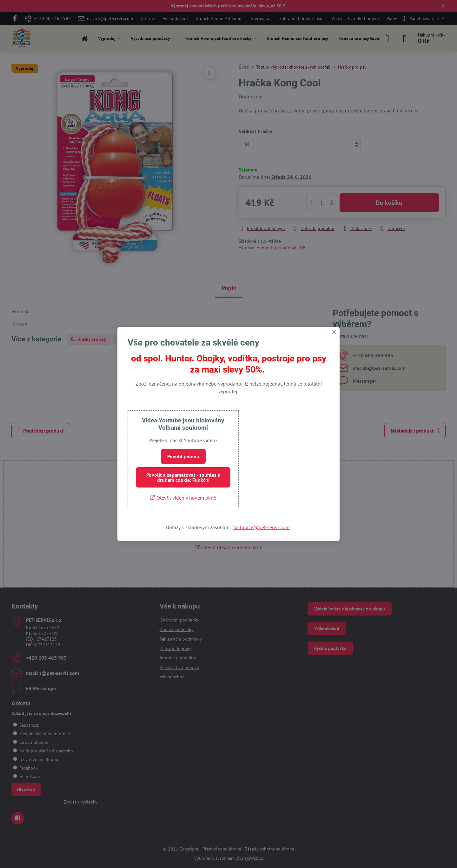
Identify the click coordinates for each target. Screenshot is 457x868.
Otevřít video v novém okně (183, 498)
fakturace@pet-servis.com (262, 527)
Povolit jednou (183, 456)
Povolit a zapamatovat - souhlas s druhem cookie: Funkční (183, 477)
